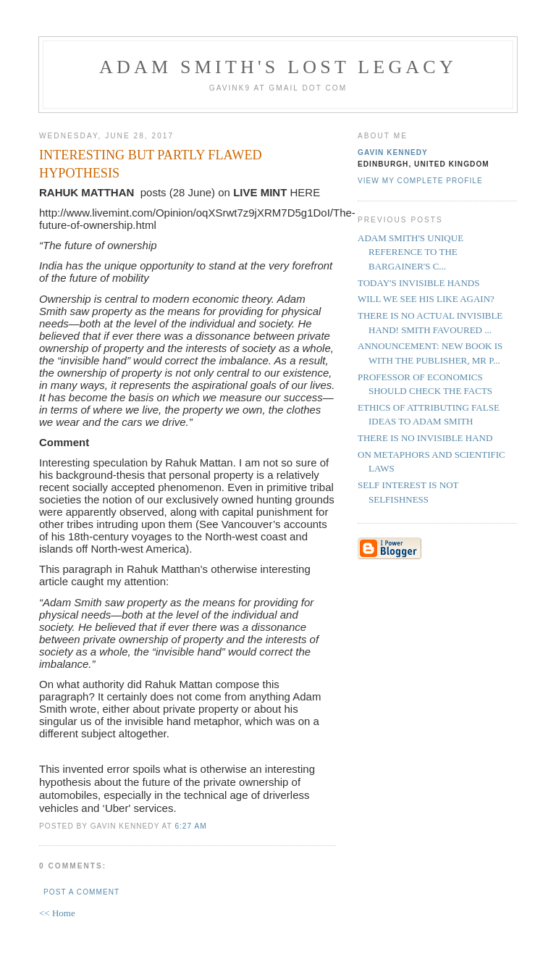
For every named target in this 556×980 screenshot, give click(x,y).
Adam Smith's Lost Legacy (278, 67)
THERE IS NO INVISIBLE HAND (425, 438)
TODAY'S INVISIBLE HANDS (418, 283)
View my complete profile (420, 181)
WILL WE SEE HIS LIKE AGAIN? (426, 299)
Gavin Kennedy (393, 152)
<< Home (57, 913)
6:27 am (190, 826)
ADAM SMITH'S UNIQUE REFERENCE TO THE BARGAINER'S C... (410, 252)
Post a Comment (81, 892)
